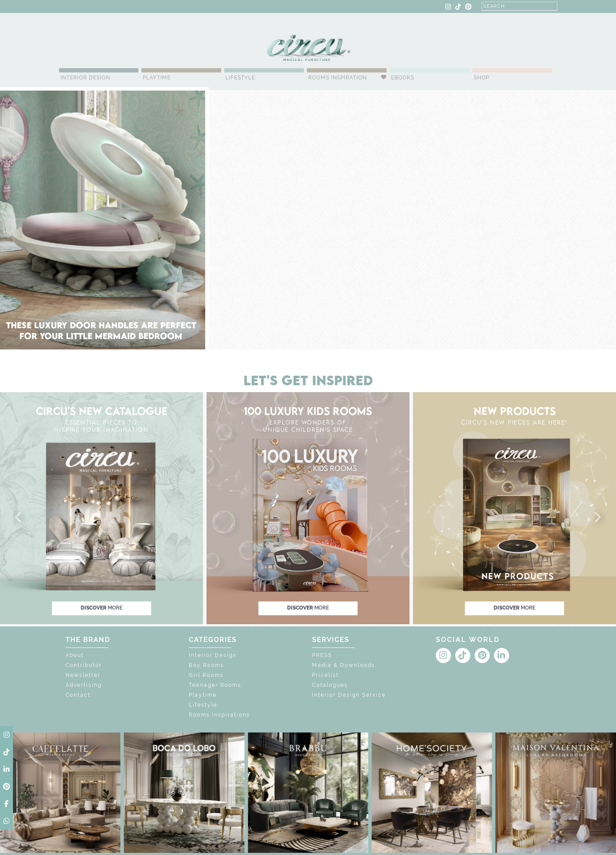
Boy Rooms (206, 665)
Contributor (84, 665)
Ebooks (403, 78)
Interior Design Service (349, 695)
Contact (78, 695)
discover (102, 608)
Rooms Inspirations (219, 715)
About (75, 655)
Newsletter (83, 675)
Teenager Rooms (215, 685)
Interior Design (85, 78)
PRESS (322, 655)
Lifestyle (240, 78)
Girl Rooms (206, 675)
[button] (19, 518)
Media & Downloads (344, 665)
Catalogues (330, 685)
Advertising (84, 685)
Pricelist (325, 675)
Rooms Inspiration (338, 78)
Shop (482, 78)
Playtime (157, 78)
